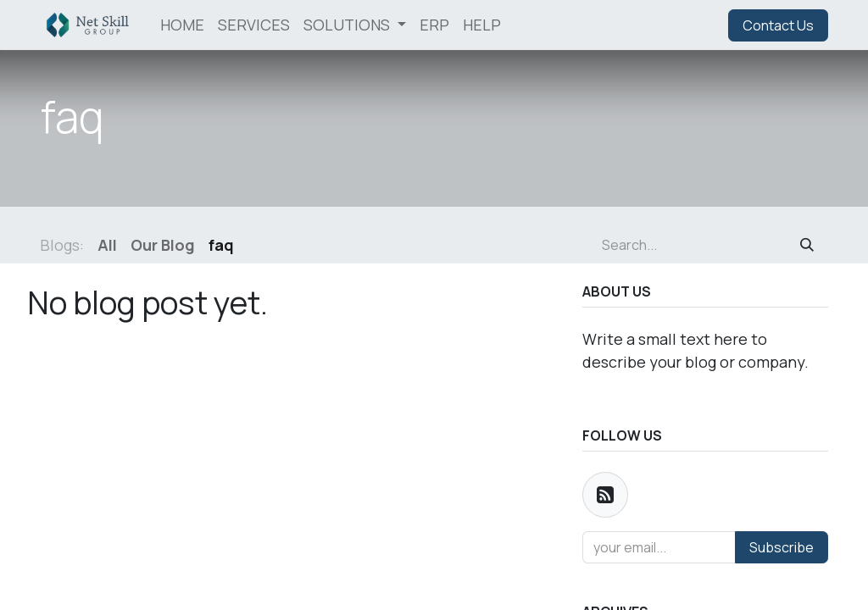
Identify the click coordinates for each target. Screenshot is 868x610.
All (107, 245)
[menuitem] (182, 25)
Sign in (687, 25)
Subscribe (782, 547)
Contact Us (778, 25)
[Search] (807, 245)
